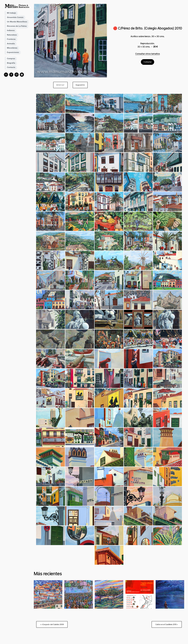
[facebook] (11, 75)
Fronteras (11, 39)
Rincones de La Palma (17, 26)
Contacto (11, 67)
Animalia (11, 44)
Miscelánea (12, 48)
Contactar (148, 62)
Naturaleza (12, 35)
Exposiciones (13, 52)
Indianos (11, 30)
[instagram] (17, 75)
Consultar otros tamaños (148, 54)
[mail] (6, 75)
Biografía (11, 63)
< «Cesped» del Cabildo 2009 (52, 624)
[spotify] (22, 75)
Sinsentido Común (15, 17)
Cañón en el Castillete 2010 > (167, 624)
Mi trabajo (11, 13)
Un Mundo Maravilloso (17, 22)
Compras (11, 59)
